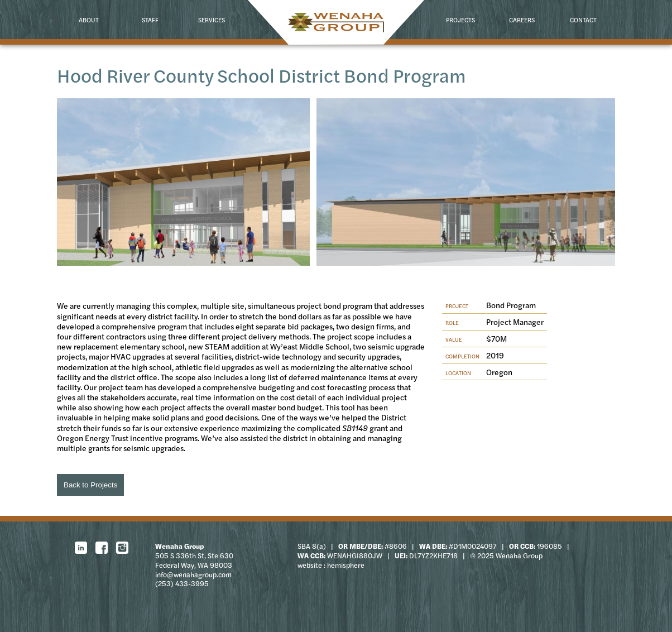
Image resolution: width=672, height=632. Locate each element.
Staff (150, 20)
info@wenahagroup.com (193, 574)
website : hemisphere (331, 565)
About (89, 20)
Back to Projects (90, 485)
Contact (583, 20)
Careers (522, 20)
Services (212, 20)
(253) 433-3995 (182, 583)
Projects (460, 20)
